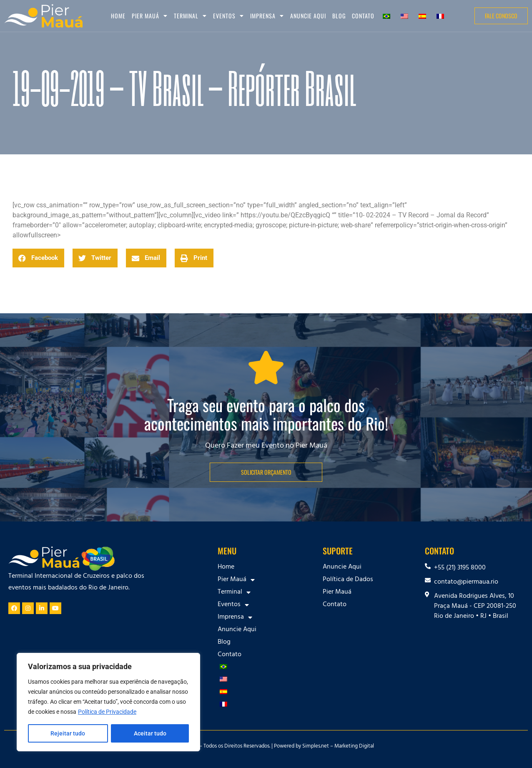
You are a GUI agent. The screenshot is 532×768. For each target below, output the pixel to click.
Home (118, 16)
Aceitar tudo (150, 733)
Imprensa (267, 16)
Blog (339, 16)
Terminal (190, 16)
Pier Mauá (150, 16)
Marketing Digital (354, 747)
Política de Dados (348, 580)
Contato (363, 16)
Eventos (228, 16)
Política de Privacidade (107, 713)
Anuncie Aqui (308, 16)
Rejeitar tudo (68, 733)
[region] (108, 703)
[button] (38, 258)
